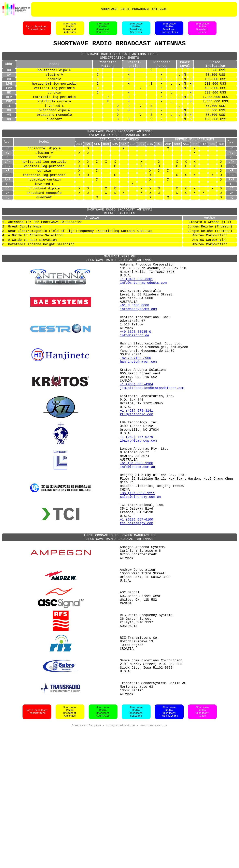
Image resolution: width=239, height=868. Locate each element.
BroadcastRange (161, 71)
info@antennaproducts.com (143, 331)
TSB (221, 166)
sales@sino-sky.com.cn (140, 592)
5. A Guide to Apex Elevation (30, 280)
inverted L (54, 121)
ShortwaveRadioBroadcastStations (136, 30)
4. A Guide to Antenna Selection (32, 274)
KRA (115, 166)
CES (97, 166)
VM (9, 131)
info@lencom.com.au (137, 555)
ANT (79, 166)
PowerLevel (185, 71)
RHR (9, 115)
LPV (9, 100)
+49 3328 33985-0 (136, 391)
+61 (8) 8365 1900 (136, 551)
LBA (133, 166)
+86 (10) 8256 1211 (137, 587)
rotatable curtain (54, 115)
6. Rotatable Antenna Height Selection (38, 285)
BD (9, 126)
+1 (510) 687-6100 (136, 619)
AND (177, 166)
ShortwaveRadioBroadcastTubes (202, 850)
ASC (186, 166)
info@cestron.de (135, 395)
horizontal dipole (54, 79)
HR (9, 105)
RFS (195, 166)
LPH (9, 94)
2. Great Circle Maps (22, 264)
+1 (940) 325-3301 (136, 327)
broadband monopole (54, 131)
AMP (168, 166)
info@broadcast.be (120, 864)
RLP (9, 110)
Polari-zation (134, 71)
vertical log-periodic (54, 100)
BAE (88, 166)
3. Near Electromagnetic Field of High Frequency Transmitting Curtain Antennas (77, 269)
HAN (106, 166)
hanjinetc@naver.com (138, 427)
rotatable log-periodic (54, 110)
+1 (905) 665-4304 (136, 455)
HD (9, 79)
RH (9, 89)
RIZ (204, 166)
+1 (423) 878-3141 (136, 487)
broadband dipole (54, 126)
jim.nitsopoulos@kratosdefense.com (152, 459)
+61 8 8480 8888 (135, 359)
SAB (212, 166)
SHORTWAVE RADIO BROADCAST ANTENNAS (134, 9)
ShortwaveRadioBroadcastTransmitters (169, 30)
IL (9, 121)
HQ (9, 136)
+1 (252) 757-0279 (136, 519)
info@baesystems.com (138, 363)
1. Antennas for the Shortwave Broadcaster (42, 259)
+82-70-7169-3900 (136, 423)
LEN (142, 166)
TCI (159, 166)
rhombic (54, 89)
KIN (124, 166)
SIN (150, 166)
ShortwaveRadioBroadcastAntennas (70, 30)
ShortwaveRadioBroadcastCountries (103, 30)
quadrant (54, 136)
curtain (54, 105)
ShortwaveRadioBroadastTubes (202, 30)
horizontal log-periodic (54, 94)
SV (9, 84)
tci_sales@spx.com (136, 624)
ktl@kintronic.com (136, 491)
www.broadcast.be (154, 864)
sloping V (54, 84)
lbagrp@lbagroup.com (138, 523)
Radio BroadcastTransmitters (37, 30)
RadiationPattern (108, 71)
